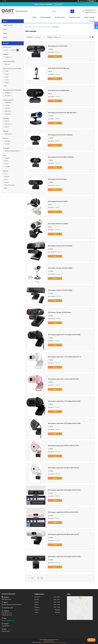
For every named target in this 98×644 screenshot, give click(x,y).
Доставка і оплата (60, 17)
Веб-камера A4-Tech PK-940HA (58, 46)
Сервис (5, 33)
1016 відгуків (83, 1)
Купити (55, 56)
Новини (5, 29)
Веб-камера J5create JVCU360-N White (60, 268)
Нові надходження (46, 17)
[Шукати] (72, 11)
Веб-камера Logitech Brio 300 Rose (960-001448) (63, 446)
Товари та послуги (32, 27)
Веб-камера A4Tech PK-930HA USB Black (61, 157)
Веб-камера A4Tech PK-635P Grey (59, 68)
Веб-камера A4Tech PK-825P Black (59, 90)
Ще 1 (6, 86)
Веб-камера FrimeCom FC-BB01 (58, 201)
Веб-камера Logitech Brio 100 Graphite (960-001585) (64, 335)
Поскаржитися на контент (47, 642)
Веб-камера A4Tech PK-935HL (58, 179)
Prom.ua (57, 640)
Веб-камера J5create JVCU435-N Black (60, 290)
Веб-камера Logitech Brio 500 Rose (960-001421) (63, 512)
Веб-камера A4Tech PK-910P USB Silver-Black (62, 113)
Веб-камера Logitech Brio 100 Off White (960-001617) (65, 357)
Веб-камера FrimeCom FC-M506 (58, 224)
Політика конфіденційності (60, 642)
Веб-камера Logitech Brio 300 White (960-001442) (63, 468)
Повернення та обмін (74, 17)
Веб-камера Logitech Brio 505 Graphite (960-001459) (64, 557)
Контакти (92, 21)
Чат (91, 640)
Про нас (5, 38)
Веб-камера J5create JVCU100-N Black (60, 246)
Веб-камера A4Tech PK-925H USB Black (60, 135)
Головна (34, 17)
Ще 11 (6, 188)
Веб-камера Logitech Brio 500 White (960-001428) (63, 534)
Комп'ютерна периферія (45, 27)
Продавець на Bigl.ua (49, 641)
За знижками (58, 4)
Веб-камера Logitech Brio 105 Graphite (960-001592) (64, 401)
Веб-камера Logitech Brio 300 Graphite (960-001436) (64, 423)
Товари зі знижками (89, 17)
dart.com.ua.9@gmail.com (8, 621)
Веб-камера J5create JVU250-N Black (60, 312)
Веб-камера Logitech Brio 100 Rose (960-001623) (63, 379)
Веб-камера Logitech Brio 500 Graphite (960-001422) (64, 490)
